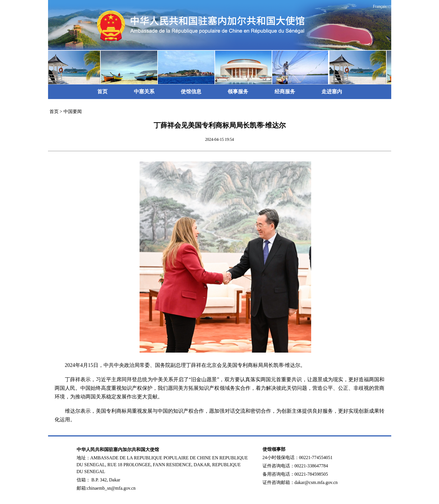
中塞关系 (144, 92)
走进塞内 (332, 92)
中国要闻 (73, 111)
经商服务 (285, 92)
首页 (102, 92)
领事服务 (238, 92)
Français (380, 6)
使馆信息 (191, 92)
